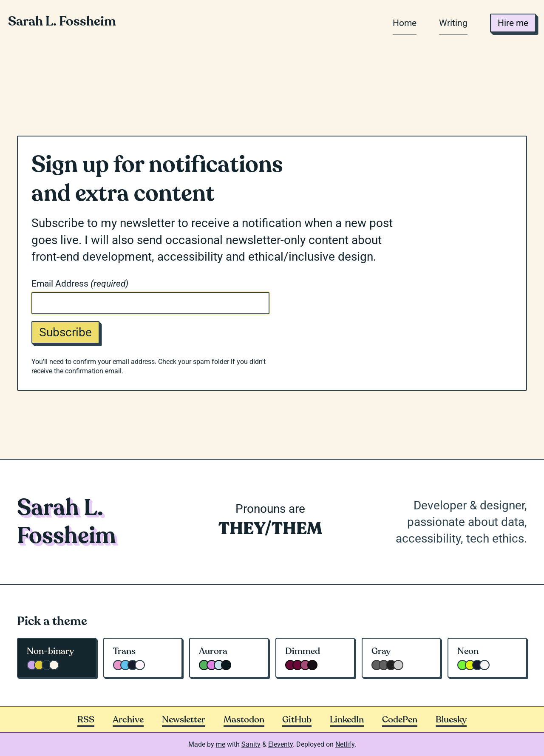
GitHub (297, 720)
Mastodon (244, 720)
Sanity (251, 744)
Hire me (513, 23)
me (221, 744)
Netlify (345, 744)
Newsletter (184, 720)
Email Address (80, 284)
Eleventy (280, 744)
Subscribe (65, 332)
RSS (86, 720)
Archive (128, 720)
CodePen (400, 720)
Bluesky (451, 720)
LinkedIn (347, 720)
